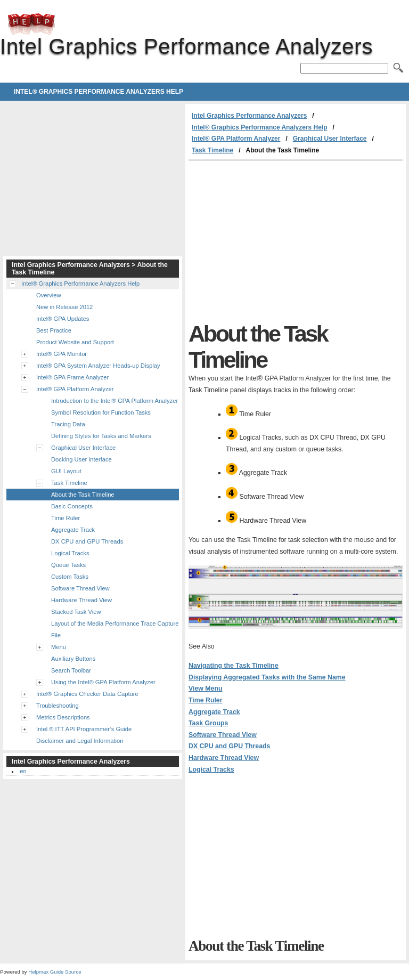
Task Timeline (212, 150)
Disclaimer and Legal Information (80, 741)
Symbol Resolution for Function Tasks (101, 412)
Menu (59, 647)
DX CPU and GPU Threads (229, 746)
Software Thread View (223, 735)
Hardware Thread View (224, 758)
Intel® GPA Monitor (62, 354)
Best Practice (54, 330)
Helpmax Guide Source (55, 972)
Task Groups (208, 723)
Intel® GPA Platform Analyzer (236, 139)
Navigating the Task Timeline (234, 666)
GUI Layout (66, 471)
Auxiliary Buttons (73, 659)
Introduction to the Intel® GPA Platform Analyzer (114, 401)
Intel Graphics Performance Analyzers (31, 24)
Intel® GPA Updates (63, 319)
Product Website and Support (75, 342)
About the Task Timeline (83, 495)
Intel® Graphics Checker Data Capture (87, 694)
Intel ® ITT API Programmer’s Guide (84, 729)
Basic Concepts (72, 506)
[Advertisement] (278, 241)
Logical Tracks (211, 770)
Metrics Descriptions (63, 717)
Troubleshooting (58, 706)
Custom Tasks (70, 577)
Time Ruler (206, 700)
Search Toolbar (71, 670)
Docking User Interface (81, 459)
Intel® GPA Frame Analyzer (72, 377)
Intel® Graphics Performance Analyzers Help (99, 92)
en (23, 771)
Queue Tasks (68, 565)
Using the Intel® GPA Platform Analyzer (103, 682)
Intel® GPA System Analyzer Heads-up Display (98, 366)
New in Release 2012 (64, 307)
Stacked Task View (76, 612)
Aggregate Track (214, 712)
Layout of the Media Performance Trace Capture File (115, 629)
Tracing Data (68, 424)
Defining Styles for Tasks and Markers (101, 436)
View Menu (205, 689)
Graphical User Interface (330, 139)
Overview (49, 295)
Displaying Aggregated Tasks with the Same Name (267, 677)
